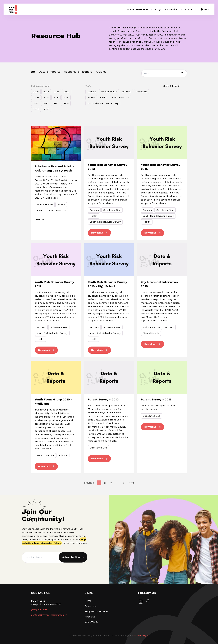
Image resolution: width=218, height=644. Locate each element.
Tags (88, 86)
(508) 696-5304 (40, 610)
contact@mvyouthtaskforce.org (49, 615)
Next (131, 483)
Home (130, 9)
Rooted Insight (141, 635)
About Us (190, 9)
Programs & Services (96, 611)
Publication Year (40, 86)
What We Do (92, 622)
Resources (91, 606)
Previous (89, 483)
